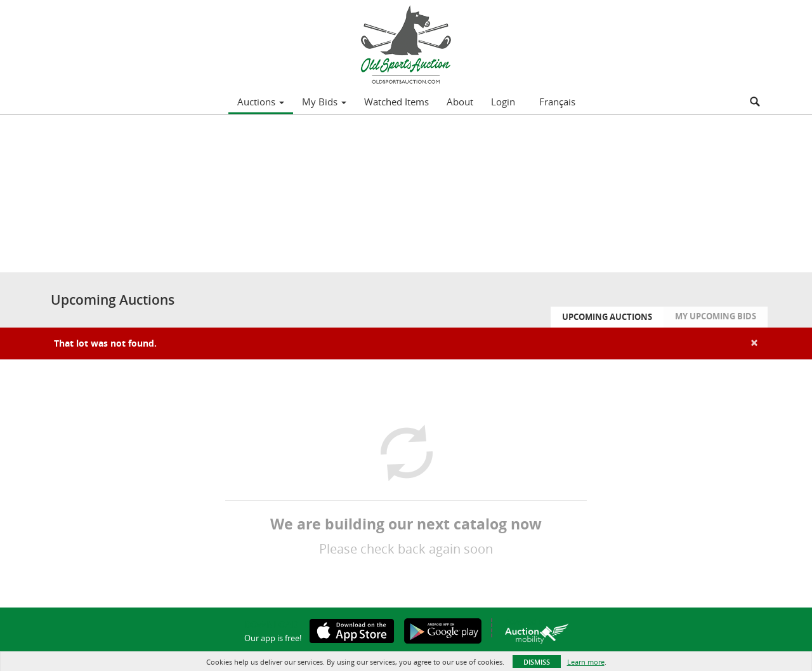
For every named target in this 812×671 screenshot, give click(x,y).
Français (557, 102)
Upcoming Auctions (607, 317)
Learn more (586, 662)
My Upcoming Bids (716, 316)
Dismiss (537, 662)
